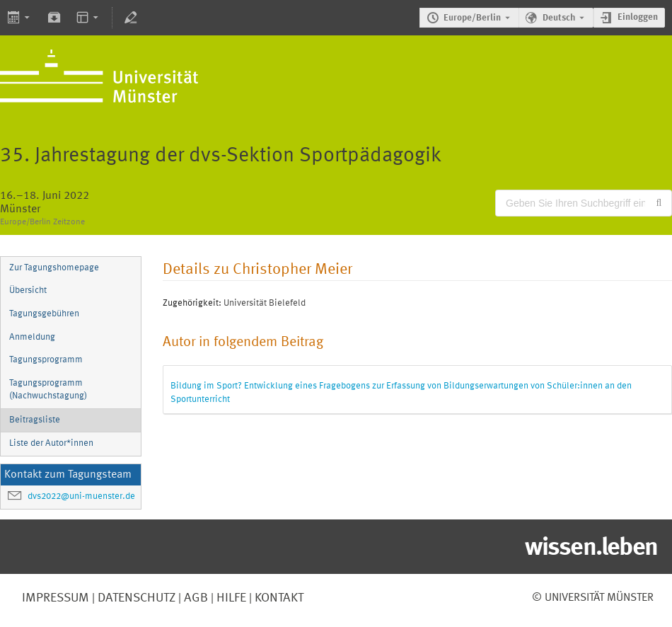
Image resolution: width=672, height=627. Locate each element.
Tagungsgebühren (44, 314)
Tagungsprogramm (46, 360)
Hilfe (230, 598)
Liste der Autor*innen (51, 443)
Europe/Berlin (472, 18)
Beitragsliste (35, 420)
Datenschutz (135, 598)
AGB (195, 598)
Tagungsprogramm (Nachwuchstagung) (48, 390)
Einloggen (638, 17)
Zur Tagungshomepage (54, 268)
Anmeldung (32, 337)
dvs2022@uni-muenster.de (81, 496)
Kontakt (279, 598)
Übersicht (28, 291)
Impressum (56, 598)
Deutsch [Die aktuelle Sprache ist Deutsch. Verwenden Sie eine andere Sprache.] (559, 18)
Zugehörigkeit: (192, 303)
